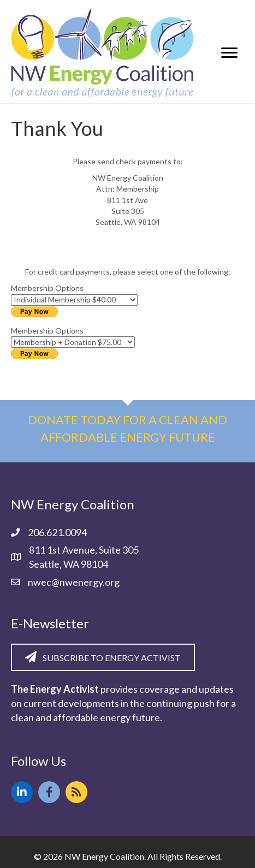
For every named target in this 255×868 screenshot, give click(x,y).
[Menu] (229, 53)
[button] (22, 792)
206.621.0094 (57, 532)
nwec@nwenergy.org (74, 582)
